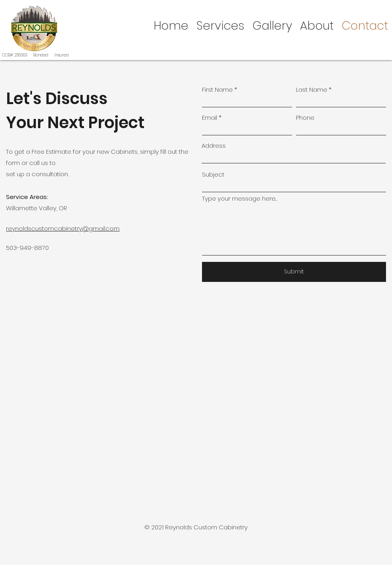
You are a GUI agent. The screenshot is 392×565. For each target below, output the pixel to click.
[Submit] (294, 272)
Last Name (312, 89)
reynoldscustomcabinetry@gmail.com (63, 228)
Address (214, 146)
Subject (213, 174)
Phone (305, 118)
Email (210, 118)
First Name (217, 89)
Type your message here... (239, 198)
